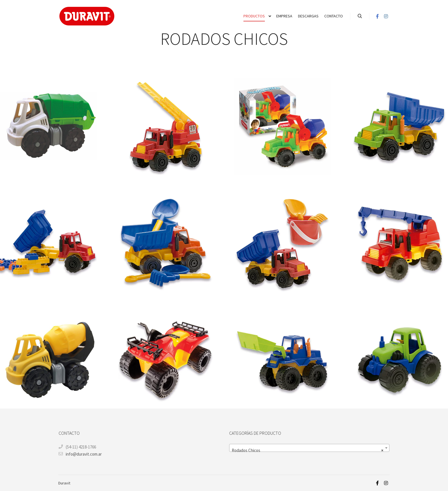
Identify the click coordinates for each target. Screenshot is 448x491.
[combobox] (309, 448)
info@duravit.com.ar (80, 454)
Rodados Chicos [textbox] (308, 450)
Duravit (64, 483)
